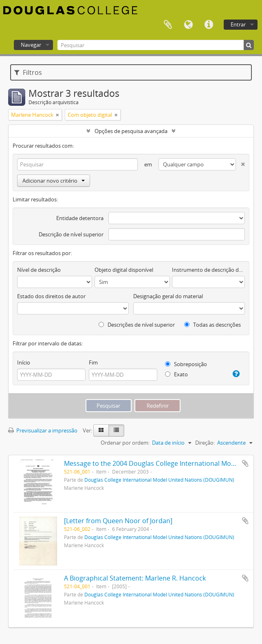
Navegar (31, 45)
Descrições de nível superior (137, 325)
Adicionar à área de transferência (245, 463)
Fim (93, 362)
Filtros (28, 72)
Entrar (238, 24)
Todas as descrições (212, 325)
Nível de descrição (39, 270)
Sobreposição (186, 364)
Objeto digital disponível (124, 270)
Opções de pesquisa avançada (131, 131)
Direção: (205, 443)
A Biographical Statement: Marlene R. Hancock (135, 578)
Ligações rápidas (209, 25)
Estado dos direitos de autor (51, 296)
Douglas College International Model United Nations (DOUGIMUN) (159, 480)
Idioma (188, 25)
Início (24, 362)
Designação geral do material (168, 296)
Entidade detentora (80, 218)
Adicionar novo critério (54, 181)
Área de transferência (168, 25)
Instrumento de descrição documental (208, 270)
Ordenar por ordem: (125, 443)
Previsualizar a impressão (43, 430)
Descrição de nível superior (71, 234)
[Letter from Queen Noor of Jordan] (118, 521)
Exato (176, 374)
